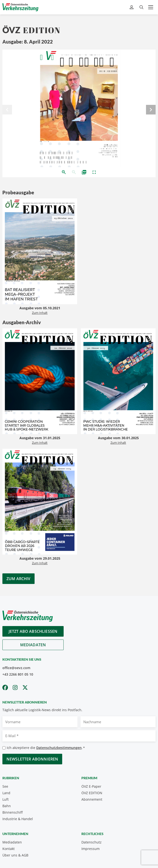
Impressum (91, 849)
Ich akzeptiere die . (46, 748)
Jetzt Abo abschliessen (33, 631)
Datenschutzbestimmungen (59, 748)
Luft (6, 799)
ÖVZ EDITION (92, 793)
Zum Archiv (18, 579)
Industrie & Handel (18, 819)
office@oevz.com (16, 668)
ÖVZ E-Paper (91, 786)
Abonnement (92, 799)
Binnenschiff (13, 812)
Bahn (7, 806)
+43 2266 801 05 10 (18, 674)
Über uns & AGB (15, 855)
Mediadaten (33, 645)
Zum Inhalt (40, 313)
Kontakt (9, 849)
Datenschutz (91, 842)
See (5, 786)
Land (6, 793)
